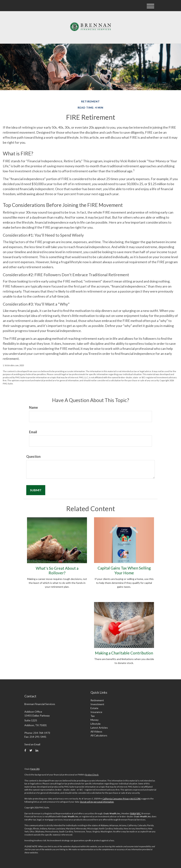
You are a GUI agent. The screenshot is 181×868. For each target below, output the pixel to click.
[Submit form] (36, 490)
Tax (93, 716)
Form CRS (35, 769)
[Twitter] (31, 750)
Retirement (97, 700)
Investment (97, 704)
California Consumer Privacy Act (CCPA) (122, 799)
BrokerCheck (92, 775)
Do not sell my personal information (97, 802)
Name (33, 407)
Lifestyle (96, 724)
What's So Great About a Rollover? (57, 570)
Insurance (96, 712)
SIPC (139, 813)
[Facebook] (25, 750)
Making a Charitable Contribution (124, 653)
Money (95, 720)
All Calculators (99, 735)
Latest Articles (99, 728)
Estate (94, 708)
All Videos (96, 731)
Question (33, 456)
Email (33, 432)
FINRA (133, 813)
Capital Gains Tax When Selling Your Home (124, 570)
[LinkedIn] (37, 750)
